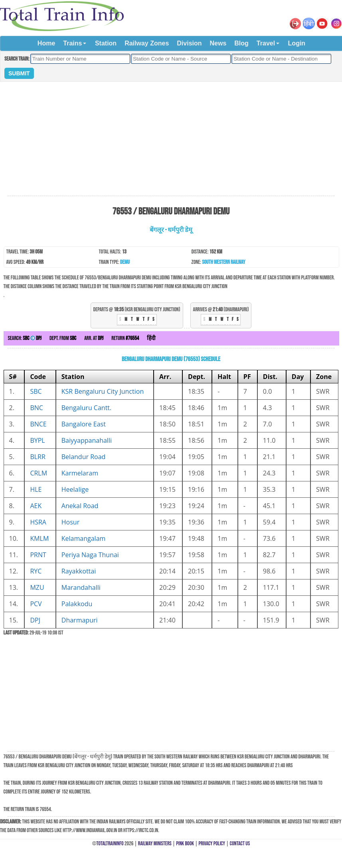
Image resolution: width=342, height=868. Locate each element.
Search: (25, 338)
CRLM (39, 473)
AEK (36, 506)
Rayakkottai (79, 571)
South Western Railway (223, 262)
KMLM (39, 538)
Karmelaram (80, 473)
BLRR (38, 457)
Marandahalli (81, 587)
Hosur (70, 522)
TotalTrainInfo (110, 843)
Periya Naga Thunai (90, 555)
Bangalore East (84, 424)
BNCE (38, 424)
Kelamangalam (84, 538)
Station (106, 43)
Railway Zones (147, 43)
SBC (36, 391)
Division (189, 43)
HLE (36, 489)
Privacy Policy (212, 843)
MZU (37, 587)
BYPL (37, 440)
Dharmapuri (80, 620)
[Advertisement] (171, 139)
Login (297, 43)
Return (125, 338)
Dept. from (63, 338)
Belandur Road (84, 457)
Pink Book (185, 843)
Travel (266, 43)
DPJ (35, 620)
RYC (36, 571)
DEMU (125, 262)
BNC (36, 408)
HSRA (38, 522)
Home (46, 43)
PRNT (38, 555)
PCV (36, 604)
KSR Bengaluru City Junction (103, 391)
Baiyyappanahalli (87, 440)
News (218, 43)
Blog (241, 43)
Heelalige (75, 489)
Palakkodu (77, 604)
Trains (72, 43)
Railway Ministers (155, 843)
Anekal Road (80, 506)
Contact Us (240, 843)
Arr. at (94, 338)
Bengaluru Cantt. (86, 408)
